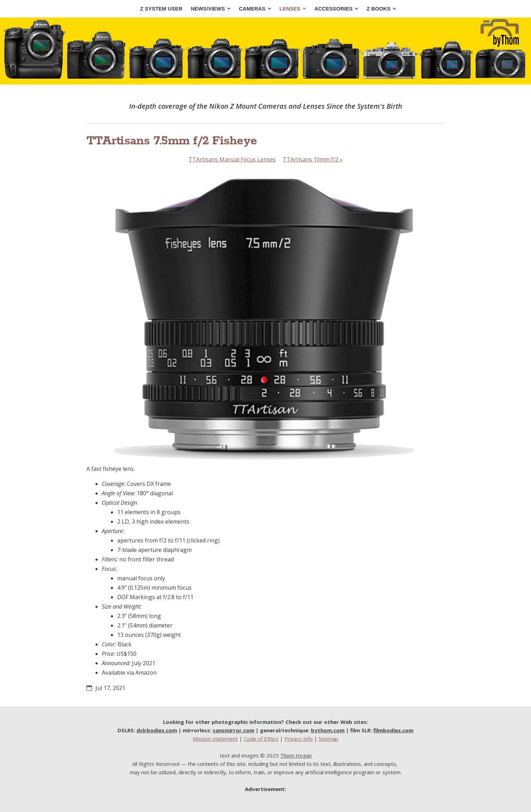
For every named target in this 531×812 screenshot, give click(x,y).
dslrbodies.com (157, 730)
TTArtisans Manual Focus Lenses (232, 159)
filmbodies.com (393, 730)
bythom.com (328, 730)
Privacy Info (299, 739)
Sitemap (328, 739)
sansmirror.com (233, 730)
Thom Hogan (296, 755)
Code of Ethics (261, 739)
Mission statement (215, 739)
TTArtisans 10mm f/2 (313, 159)
